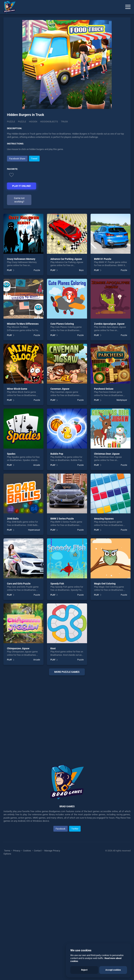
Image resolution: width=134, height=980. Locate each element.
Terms (7, 851)
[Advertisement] (67, 716)
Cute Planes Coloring (62, 324)
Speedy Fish (57, 584)
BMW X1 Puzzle (103, 259)
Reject (84, 970)
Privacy (17, 851)
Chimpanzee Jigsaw (18, 648)
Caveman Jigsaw (60, 389)
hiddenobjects (49, 122)
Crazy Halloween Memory (21, 259)
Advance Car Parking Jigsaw (66, 259)
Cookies (27, 851)
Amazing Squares (104, 519)
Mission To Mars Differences (23, 324)
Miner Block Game (17, 389)
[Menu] (128, 7)
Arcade (37, 465)
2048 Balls (13, 519)
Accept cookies (113, 970)
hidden (33, 122)
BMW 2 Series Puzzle (62, 519)
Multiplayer (122, 400)
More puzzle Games (67, 672)
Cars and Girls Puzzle (19, 584)
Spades (11, 454)
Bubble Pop (57, 454)
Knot (53, 648)
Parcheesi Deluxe (104, 389)
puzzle (22, 122)
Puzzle (11, 122)
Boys (81, 270)
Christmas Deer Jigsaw (107, 454)
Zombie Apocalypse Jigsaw (109, 324)
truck (64, 122)
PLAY (9, 270)
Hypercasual (34, 530)
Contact (38, 851)
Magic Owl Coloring (105, 584)
